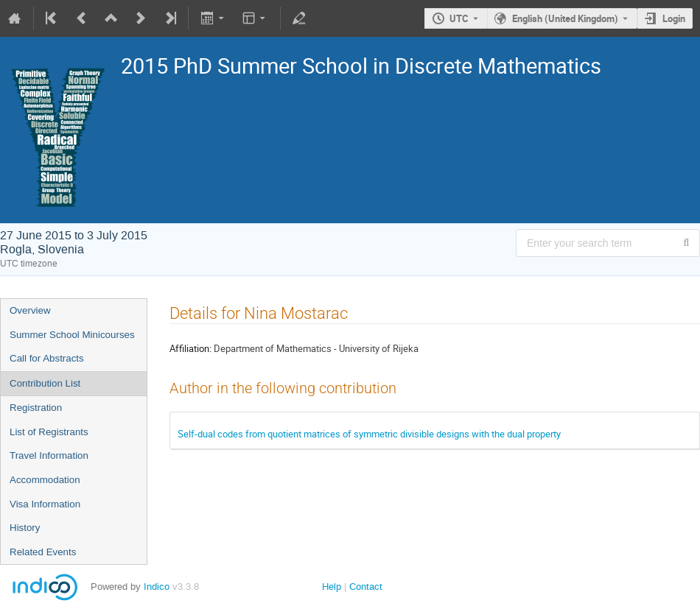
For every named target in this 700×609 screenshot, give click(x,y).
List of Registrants (49, 432)
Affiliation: (190, 348)
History (25, 528)
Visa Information (45, 504)
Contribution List (45, 383)
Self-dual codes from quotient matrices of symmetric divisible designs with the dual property (369, 434)
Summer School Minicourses (72, 335)
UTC (459, 18)
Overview (30, 310)
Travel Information (49, 455)
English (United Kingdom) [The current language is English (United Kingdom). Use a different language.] (565, 18)
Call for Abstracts (47, 358)
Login (674, 18)
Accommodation (45, 480)
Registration (36, 408)
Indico (157, 587)
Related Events (43, 552)
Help (332, 587)
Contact (366, 587)
